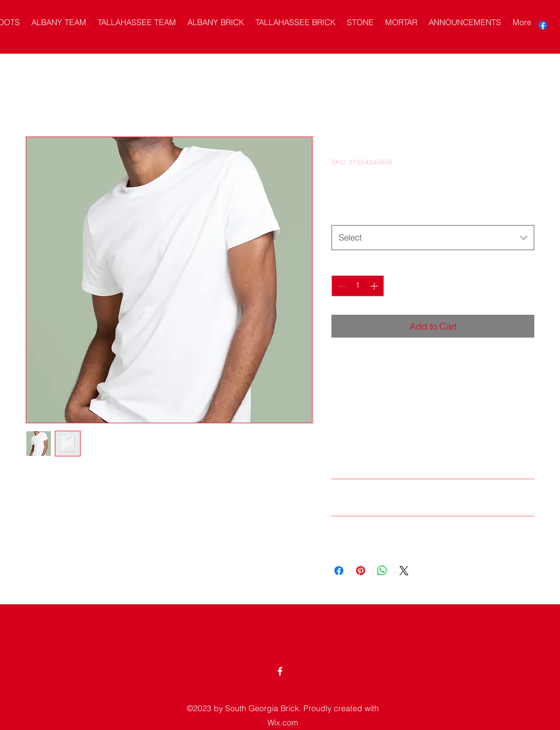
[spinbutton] (358, 286)
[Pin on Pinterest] (361, 571)
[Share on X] (404, 571)
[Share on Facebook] (339, 571)
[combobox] (433, 238)
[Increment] (375, 286)
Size (342, 213)
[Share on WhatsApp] (382, 571)
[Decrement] (340, 286)
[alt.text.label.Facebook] (543, 25)
